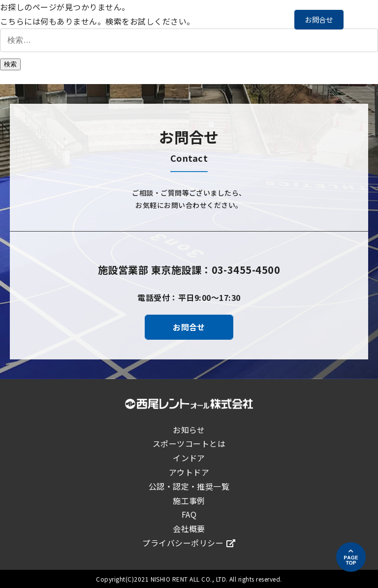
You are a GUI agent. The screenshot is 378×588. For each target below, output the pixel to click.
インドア (189, 458)
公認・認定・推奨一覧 (189, 486)
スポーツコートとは (189, 443)
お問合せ (319, 19)
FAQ (189, 514)
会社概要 (189, 529)
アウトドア (189, 472)
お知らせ (189, 430)
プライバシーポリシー (189, 543)
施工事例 (189, 500)
